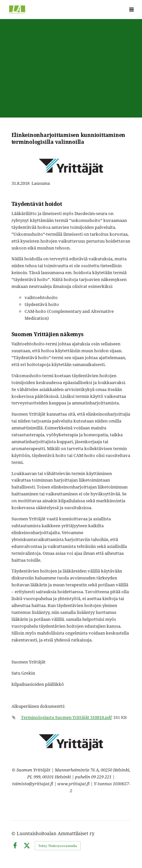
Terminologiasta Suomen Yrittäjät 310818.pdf (66, 717)
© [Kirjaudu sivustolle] (14, 833)
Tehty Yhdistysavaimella (58, 846)
